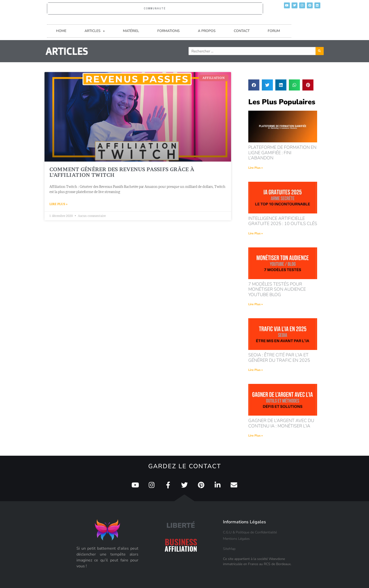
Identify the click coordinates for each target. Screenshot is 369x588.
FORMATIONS (169, 31)
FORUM (274, 31)
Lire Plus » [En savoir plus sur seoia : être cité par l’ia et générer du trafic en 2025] (256, 370)
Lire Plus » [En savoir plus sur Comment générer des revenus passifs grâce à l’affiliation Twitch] (59, 204)
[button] (254, 85)
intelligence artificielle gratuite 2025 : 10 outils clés (283, 221)
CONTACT (242, 31)
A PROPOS (207, 31)
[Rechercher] (331, 51)
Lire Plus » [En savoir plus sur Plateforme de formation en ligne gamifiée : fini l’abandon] (256, 168)
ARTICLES (95, 31)
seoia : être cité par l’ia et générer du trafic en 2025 (279, 358)
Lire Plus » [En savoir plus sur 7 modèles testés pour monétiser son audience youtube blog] (256, 304)
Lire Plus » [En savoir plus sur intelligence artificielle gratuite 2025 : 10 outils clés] (256, 233)
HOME (61, 31)
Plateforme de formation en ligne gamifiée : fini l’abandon (282, 153)
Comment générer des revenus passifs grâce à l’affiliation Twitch (122, 172)
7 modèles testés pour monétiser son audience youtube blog (277, 289)
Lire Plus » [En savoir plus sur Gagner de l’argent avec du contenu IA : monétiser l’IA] (256, 436)
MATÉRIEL (131, 31)
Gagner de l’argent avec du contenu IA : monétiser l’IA (281, 423)
